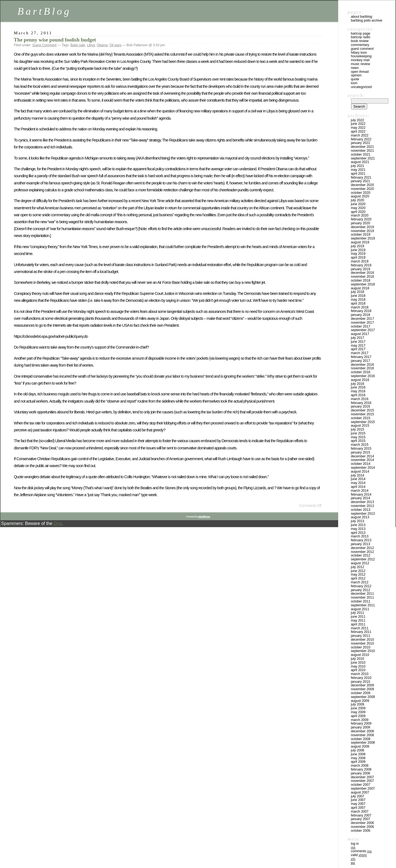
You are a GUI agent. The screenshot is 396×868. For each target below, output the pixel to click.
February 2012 (361, 586)
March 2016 (360, 399)
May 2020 (358, 208)
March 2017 (360, 353)
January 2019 (360, 269)
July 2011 (358, 613)
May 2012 (358, 575)
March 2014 (360, 491)
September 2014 (363, 468)
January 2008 (360, 773)
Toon (354, 83)
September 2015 (363, 422)
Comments (361, 851)
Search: (356, 95)
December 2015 (362, 410)
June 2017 (358, 342)
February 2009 (361, 723)
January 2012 (360, 590)
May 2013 (358, 529)
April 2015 (358, 441)
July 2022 (358, 120)
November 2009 (362, 689)
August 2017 (360, 334)
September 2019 (363, 238)
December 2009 (362, 685)
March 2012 (360, 582)
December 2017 (362, 319)
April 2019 (358, 257)
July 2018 (358, 292)
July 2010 (358, 659)
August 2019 (360, 242)
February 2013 (361, 540)
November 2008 (362, 735)
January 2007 (360, 819)
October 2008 (361, 739)
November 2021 (362, 151)
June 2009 (358, 708)
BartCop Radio (361, 37)
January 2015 (360, 452)
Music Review (360, 64)
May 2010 (358, 666)
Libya (91, 45)
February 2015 (361, 449)
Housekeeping (361, 56)
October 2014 (361, 464)
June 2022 (358, 124)
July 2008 (358, 750)
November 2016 (362, 368)
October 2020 (361, 193)
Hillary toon (359, 53)
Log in (355, 844)
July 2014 (358, 475)
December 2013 (362, 502)
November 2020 (362, 189)
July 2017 (358, 338)
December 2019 (362, 227)
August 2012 (360, 563)
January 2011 (360, 636)
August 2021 (360, 162)
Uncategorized (361, 87)
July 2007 (358, 796)
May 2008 (358, 758)
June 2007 (358, 800)
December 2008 (362, 731)
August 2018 (360, 288)
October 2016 (361, 372)
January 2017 (360, 361)
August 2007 (360, 792)
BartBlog (44, 11)
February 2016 (361, 403)
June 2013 (358, 525)
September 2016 (363, 376)
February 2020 (361, 219)
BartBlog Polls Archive (367, 20)
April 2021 (358, 174)
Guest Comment (44, 45)
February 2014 (361, 494)
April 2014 (358, 487)
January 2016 (360, 406)
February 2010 (361, 678)
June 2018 (358, 296)
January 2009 (360, 727)
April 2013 (358, 533)
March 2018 (360, 307)
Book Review (360, 41)
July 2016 (358, 384)
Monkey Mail (360, 60)
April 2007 (358, 808)
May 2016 (358, 391)
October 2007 (361, 785)
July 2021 (358, 166)
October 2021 (361, 154)
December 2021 (362, 147)
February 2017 (361, 357)
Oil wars (115, 45)
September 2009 (363, 697)
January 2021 (360, 181)
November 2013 (362, 506)
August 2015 (360, 426)
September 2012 (363, 559)
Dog (57, 523)
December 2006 (362, 823)
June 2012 (358, 571)
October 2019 (361, 235)
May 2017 (358, 346)
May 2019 (358, 254)
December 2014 (362, 456)
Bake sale (78, 45)
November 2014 (362, 460)
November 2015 (362, 414)
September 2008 (363, 743)
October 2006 (361, 831)
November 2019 (362, 231)
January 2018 (360, 315)
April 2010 (358, 670)
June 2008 (358, 754)
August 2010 (360, 655)
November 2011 (362, 597)
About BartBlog (362, 17)
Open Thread (360, 72)
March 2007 (360, 812)
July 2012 (358, 567)
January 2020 (360, 223)
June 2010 (358, 663)
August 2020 (360, 196)
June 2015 (358, 433)
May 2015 (358, 437)
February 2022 (361, 139)
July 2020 (358, 200)
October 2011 (361, 601)
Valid (359, 855)
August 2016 (360, 380)
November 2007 (362, 781)
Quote (355, 79)
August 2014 (360, 472)
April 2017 (358, 349)
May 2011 (358, 620)
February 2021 (361, 177)
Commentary (360, 45)
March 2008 (360, 766)
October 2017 (361, 326)
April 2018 (358, 303)
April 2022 (358, 132)
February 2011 (361, 632)
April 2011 (358, 624)
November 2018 (362, 277)
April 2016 (358, 395)
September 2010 (363, 651)
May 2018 (358, 300)
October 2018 (361, 280)
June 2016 (358, 387)
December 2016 (362, 365)
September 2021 (363, 158)
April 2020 (358, 212)
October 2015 (361, 418)
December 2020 (362, 185)
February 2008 (361, 769)
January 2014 (360, 498)
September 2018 (363, 284)
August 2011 (360, 609)
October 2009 (361, 693)
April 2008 (358, 762)
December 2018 (362, 273)
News (355, 68)
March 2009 (360, 720)
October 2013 (361, 510)
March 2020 (360, 215)
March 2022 (360, 135)
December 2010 (362, 640)
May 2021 (358, 170)
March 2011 (360, 628)
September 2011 (363, 605)
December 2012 (362, 548)
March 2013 (360, 536)
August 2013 (360, 517)
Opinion (356, 75)
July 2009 (358, 704)
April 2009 (358, 716)
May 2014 (358, 483)
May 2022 (358, 128)
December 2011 (362, 594)
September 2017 (363, 330)
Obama (102, 45)
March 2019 (360, 261)
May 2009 (358, 712)
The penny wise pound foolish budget (55, 40)
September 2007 (363, 789)
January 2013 (360, 544)
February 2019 (361, 265)
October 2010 (361, 647)
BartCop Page (361, 34)
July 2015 (358, 429)
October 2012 (361, 555)
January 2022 (360, 143)
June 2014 (358, 479)
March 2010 (360, 674)
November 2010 (362, 643)
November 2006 (362, 827)
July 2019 (358, 246)
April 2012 (358, 578)
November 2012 (362, 552)
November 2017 (362, 323)
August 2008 (360, 746)
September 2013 (363, 514)
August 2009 (360, 701)
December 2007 (362, 777)
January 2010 (360, 682)
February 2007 (361, 815)
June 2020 (358, 204)
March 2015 (360, 445)
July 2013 (358, 521)
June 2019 (358, 250)
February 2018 (361, 311)
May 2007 (358, 804)
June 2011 (358, 617)
